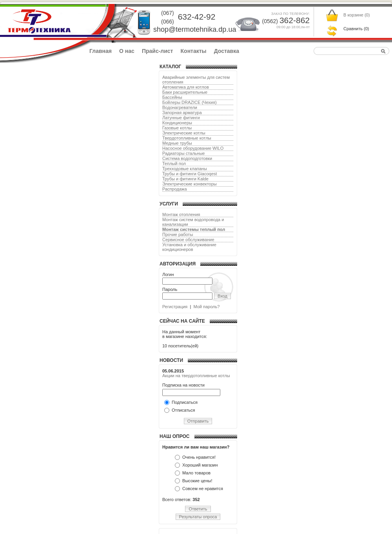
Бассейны (172, 97)
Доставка (227, 51)
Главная (101, 51)
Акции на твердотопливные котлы (196, 376)
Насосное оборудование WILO (193, 148)
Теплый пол (174, 163)
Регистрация (175, 307)
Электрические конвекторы (190, 184)
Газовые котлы (177, 128)
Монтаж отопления (181, 214)
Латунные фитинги (181, 118)
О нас (127, 51)
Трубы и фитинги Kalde (185, 179)
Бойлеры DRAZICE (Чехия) (190, 102)
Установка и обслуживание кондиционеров (189, 247)
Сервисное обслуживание (188, 240)
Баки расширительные (185, 92)
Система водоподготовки (187, 158)
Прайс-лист (158, 51)
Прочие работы (178, 234)
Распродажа (175, 189)
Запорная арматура (182, 113)
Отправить (198, 421)
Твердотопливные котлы (187, 138)
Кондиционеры (177, 123)
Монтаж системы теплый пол (194, 229)
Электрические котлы (184, 133)
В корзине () (357, 15)
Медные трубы (177, 143)
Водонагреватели (180, 107)
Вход (222, 296)
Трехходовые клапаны (185, 169)
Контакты (194, 51)
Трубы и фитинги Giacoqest (190, 174)
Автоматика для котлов (186, 87)
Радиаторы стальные (183, 153)
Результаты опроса (198, 517)
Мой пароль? (206, 307)
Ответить (198, 509)
